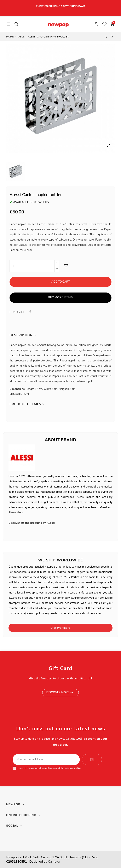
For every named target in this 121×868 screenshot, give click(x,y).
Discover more (60, 628)
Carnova (54, 862)
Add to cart (61, 282)
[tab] (60, 335)
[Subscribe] (92, 760)
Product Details (27, 404)
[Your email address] (46, 760)
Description (23, 335)
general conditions (43, 768)
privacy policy (73, 768)
